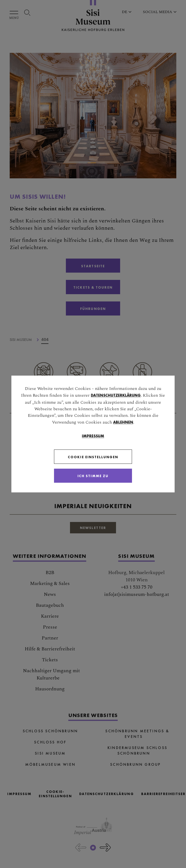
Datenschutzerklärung (116, 395)
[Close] (93, 476)
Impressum (93, 436)
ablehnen (123, 422)
